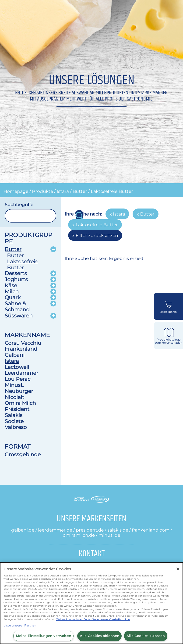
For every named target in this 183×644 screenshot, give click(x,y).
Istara (63, 191)
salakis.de (118, 530)
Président (17, 409)
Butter (80, 191)
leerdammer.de (55, 530)
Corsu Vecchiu (23, 343)
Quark (13, 297)
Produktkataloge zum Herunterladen (169, 341)
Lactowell (17, 367)
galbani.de (23, 530)
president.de (90, 530)
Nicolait (14, 397)
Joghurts (16, 279)
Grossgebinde (23, 454)
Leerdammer (21, 373)
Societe (14, 421)
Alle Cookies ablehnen (99, 636)
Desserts (16, 273)
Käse (11, 285)
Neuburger (19, 391)
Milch (12, 291)
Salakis (14, 415)
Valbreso (16, 427)
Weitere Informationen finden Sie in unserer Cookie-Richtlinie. (93, 619)
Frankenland (21, 349)
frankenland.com (151, 530)
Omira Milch (20, 403)
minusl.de (109, 535)
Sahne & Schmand (17, 306)
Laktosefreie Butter (112, 191)
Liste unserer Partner (20, 625)
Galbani (15, 355)
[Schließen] (178, 569)
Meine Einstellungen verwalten (43, 636)
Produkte (42, 191)
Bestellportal (169, 312)
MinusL (14, 385)
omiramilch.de (79, 535)
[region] (91, 603)
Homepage (16, 191)
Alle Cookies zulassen (146, 636)
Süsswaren (19, 316)
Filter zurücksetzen (97, 235)
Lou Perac (18, 379)
